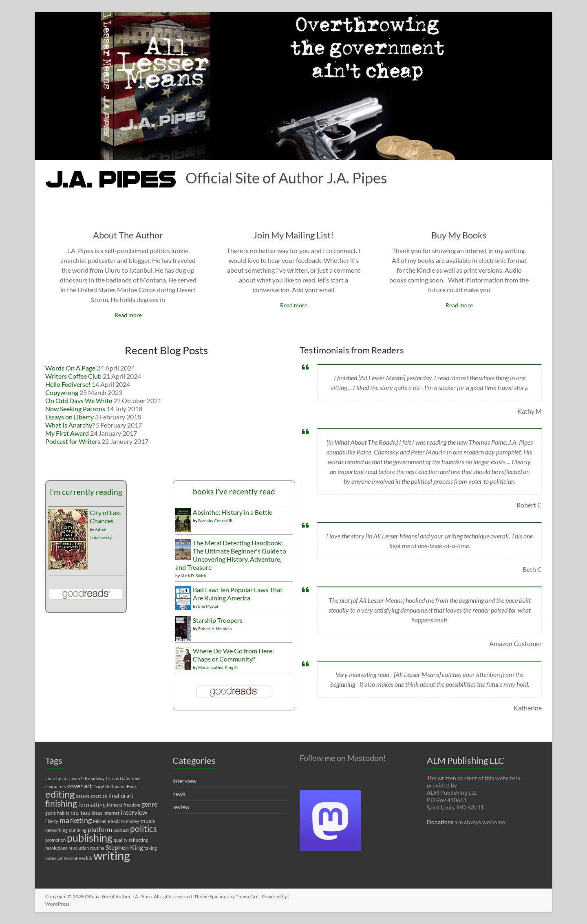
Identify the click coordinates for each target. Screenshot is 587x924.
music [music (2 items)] (148, 821)
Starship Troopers (218, 620)
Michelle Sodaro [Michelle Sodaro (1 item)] (109, 821)
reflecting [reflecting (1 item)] (138, 840)
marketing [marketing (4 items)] (76, 820)
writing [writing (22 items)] (112, 855)
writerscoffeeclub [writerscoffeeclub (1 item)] (75, 858)
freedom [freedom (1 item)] (132, 805)
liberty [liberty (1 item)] (52, 821)
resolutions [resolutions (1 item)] (56, 848)
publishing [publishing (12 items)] (90, 838)
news (179, 794)
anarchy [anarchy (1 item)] (53, 778)
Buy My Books (459, 235)
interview (184, 781)
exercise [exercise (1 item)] (99, 796)
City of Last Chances (106, 517)
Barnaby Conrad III (215, 520)
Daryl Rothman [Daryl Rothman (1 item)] (108, 786)
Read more (128, 315)
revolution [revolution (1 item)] (79, 848)
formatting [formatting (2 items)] (92, 804)
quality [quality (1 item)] (121, 840)
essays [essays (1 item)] (83, 796)
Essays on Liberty (70, 417)
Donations (440, 822)
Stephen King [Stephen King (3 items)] (124, 847)
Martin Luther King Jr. (218, 667)
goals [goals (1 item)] (51, 813)
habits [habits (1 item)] (63, 813)
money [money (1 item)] (133, 821)
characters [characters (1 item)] (56, 786)
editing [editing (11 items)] (60, 794)
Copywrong (62, 392)
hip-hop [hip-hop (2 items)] (81, 813)
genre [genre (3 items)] (149, 804)
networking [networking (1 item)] (56, 830)
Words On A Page (70, 368)
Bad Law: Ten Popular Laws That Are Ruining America (238, 594)
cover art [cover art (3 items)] (80, 786)
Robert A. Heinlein (215, 628)
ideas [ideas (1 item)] (97, 813)
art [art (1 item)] (65, 778)
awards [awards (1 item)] (76, 778)
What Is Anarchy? (70, 425)
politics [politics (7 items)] (143, 829)
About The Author (128, 235)
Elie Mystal (208, 606)
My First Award (67, 433)
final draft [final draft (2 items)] (121, 795)
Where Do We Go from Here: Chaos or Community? (233, 655)
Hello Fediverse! (68, 384)
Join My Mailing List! (293, 235)
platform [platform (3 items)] (100, 829)
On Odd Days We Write (79, 400)
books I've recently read (234, 491)
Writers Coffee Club (73, 376)
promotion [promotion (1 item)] (55, 840)
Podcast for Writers (73, 441)
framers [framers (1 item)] (115, 805)
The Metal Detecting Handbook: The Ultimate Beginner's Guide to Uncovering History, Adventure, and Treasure (231, 555)
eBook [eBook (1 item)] (131, 786)
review (181, 807)
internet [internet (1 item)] (111, 813)
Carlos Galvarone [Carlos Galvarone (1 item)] (123, 778)
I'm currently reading (86, 492)
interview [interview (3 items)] (134, 812)
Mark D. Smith (193, 576)
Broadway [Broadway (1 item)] (95, 778)
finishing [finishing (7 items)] (61, 803)
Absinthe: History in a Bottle (233, 512)
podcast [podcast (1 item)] (121, 830)
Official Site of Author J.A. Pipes (286, 178)
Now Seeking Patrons (75, 409)
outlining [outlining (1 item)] (78, 830)
